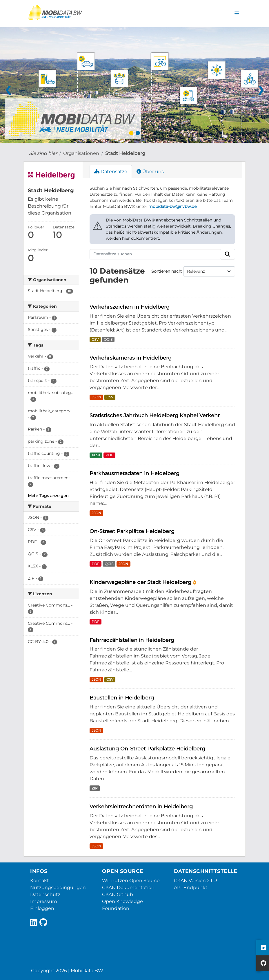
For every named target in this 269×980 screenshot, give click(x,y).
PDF (109, 455)
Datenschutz (45, 894)
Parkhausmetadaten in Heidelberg (134, 473)
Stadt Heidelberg (125, 153)
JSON (96, 397)
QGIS (108, 339)
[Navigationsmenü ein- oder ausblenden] (237, 14)
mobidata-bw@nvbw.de (172, 206)
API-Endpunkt (191, 888)
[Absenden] (228, 254)
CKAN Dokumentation (128, 888)
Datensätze (111, 172)
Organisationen (81, 153)
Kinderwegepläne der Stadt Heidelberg (141, 582)
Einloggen (42, 908)
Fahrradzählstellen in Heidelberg (132, 640)
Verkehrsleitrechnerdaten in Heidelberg (141, 806)
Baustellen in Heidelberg (122, 698)
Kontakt (40, 881)
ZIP (95, 788)
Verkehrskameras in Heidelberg (131, 358)
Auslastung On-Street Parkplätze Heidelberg (147, 749)
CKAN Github (118, 894)
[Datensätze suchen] (155, 254)
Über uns (150, 172)
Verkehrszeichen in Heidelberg (130, 307)
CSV (95, 339)
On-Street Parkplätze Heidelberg (132, 531)
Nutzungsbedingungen (58, 888)
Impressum (44, 901)
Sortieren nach (166, 271)
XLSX (96, 455)
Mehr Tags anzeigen (48, 496)
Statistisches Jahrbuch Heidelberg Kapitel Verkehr (155, 415)
